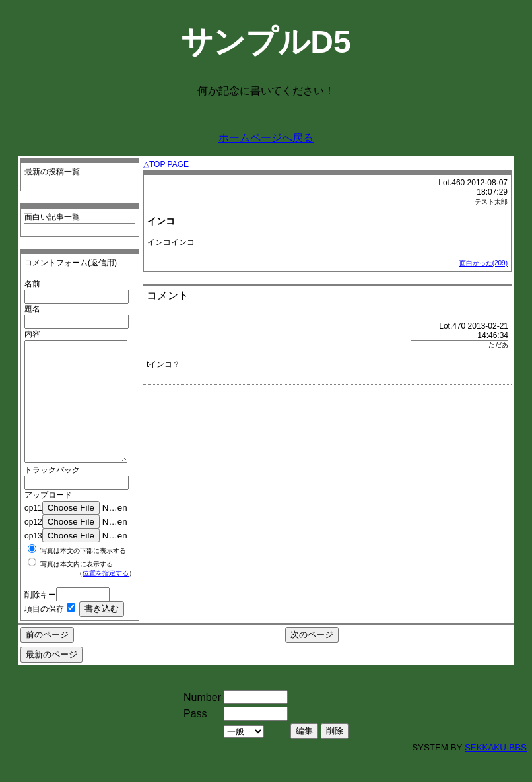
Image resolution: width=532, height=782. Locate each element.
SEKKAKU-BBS (496, 771)
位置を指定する (106, 597)
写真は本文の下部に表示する (83, 574)
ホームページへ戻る (266, 138)
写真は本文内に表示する (77, 588)
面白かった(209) (483, 263)
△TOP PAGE (166, 164)
